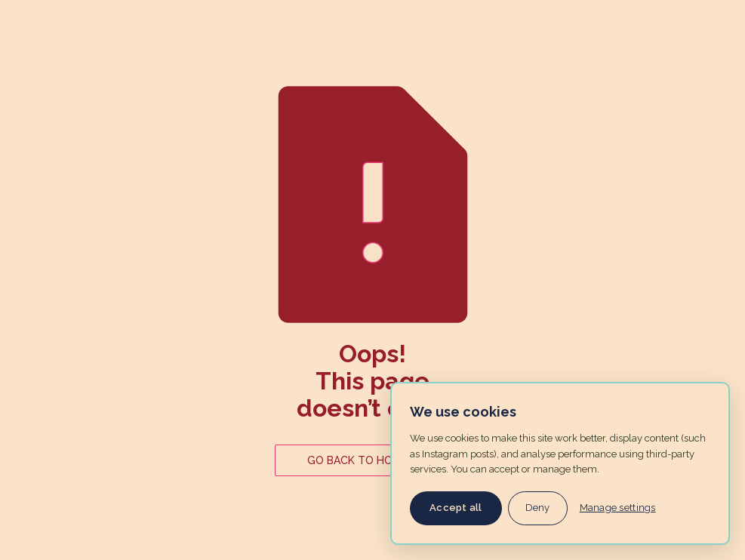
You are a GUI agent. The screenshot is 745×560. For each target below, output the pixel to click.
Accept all (456, 508)
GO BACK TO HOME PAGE (372, 460)
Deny (538, 508)
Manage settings (618, 508)
